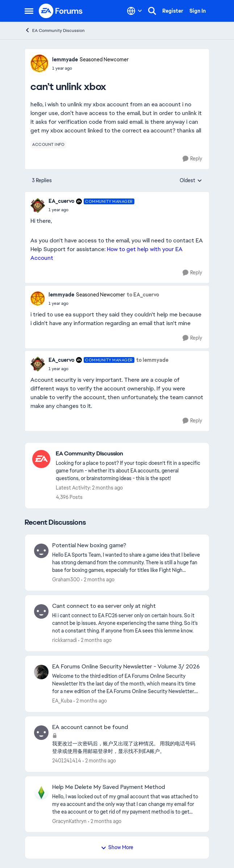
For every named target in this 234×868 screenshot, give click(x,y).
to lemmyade (152, 360)
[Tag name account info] (48, 144)
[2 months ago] (98, 580)
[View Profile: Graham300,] (41, 551)
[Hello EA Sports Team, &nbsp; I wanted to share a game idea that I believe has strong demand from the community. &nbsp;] (126, 563)
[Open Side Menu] (29, 11)
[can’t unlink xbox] (91, 210)
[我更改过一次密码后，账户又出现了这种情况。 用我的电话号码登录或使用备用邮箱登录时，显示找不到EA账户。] (126, 748)
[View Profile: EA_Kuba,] (41, 672)
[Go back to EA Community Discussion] (129, 454)
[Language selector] (135, 11)
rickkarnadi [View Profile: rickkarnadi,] (64, 640)
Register (173, 11)
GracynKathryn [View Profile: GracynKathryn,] (69, 821)
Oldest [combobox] (191, 181)
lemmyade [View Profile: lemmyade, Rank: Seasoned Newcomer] (65, 60)
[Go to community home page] (61, 11)
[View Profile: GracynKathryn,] (41, 793)
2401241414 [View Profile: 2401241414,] (67, 761)
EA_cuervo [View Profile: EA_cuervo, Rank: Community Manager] (61, 201)
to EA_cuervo (143, 295)
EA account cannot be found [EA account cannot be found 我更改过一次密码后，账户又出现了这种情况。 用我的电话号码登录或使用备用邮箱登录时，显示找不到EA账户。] (90, 727)
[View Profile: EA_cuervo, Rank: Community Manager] (38, 205)
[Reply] (192, 159)
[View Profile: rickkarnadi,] (41, 611)
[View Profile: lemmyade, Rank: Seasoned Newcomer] (39, 64)
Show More (117, 847)
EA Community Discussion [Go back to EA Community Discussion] (55, 30)
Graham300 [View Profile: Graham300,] (66, 580)
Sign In (198, 11)
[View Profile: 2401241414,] (41, 733)
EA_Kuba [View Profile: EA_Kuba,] (62, 701)
